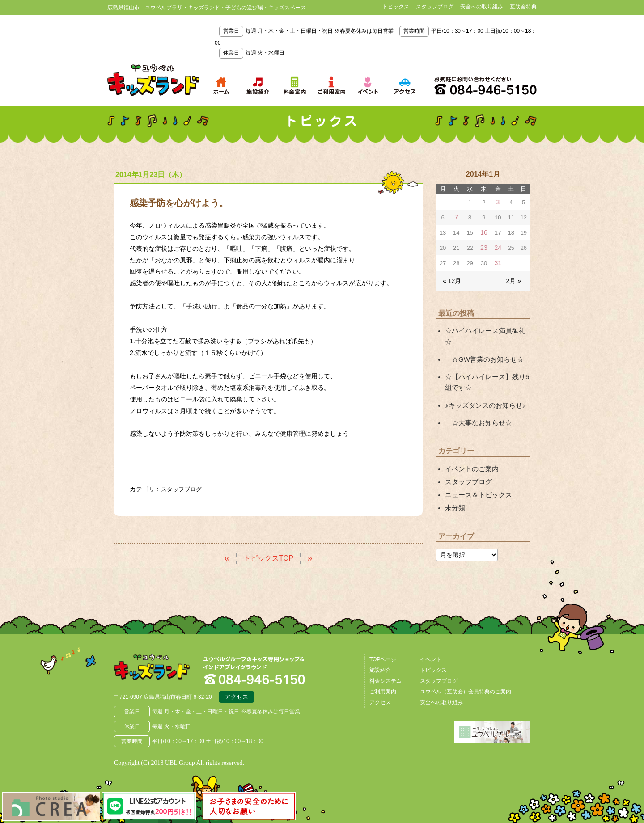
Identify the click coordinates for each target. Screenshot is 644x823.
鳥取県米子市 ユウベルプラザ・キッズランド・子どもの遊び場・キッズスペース (153, 80)
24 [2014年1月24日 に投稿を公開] (498, 246)
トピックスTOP (269, 557)
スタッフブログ (435, 7)
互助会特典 (523, 7)
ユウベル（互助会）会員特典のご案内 (466, 690)
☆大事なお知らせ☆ (476, 404)
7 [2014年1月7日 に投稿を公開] (456, 217)
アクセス (237, 697)
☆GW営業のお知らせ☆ (482, 344)
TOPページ (383, 658)
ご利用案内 (383, 690)
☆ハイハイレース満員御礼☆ (486, 327)
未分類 (454, 486)
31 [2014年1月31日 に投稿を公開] (498, 261)
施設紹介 (380, 669)
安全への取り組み (482, 7)
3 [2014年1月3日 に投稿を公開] (498, 202)
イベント (431, 658)
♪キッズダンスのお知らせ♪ (483, 388)
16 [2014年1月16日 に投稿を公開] (483, 231)
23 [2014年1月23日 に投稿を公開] (483, 246)
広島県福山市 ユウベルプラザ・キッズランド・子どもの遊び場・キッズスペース (160, 669)
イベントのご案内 (470, 449)
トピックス (396, 7)
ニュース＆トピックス (476, 473)
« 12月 (451, 277)
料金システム (386, 680)
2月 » (514, 277)
